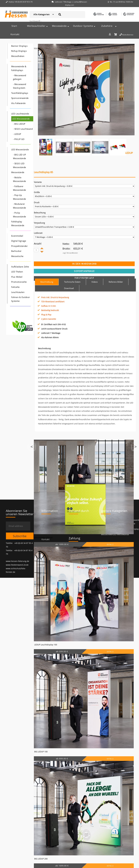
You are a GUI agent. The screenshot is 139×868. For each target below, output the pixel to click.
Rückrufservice (126, 34)
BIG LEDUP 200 (41, 859)
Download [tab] (69, 288)
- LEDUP (17, 134)
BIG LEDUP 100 (41, 752)
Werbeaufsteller (36, 26)
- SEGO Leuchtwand (23, 129)
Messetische (17, 256)
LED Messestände (20, 150)
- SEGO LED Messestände (20, 165)
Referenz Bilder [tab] (116, 282)
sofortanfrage (84, 271)
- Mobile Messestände (20, 179)
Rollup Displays (19, 51)
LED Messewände (21, 119)
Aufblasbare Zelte (20, 267)
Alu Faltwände (18, 103)
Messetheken (18, 56)
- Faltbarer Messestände (20, 188)
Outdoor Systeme (83, 26)
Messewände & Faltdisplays (19, 68)
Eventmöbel (17, 236)
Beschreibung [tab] (47, 282)
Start (14, 26)
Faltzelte (15, 287)
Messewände (59, 26)
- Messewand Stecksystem (20, 86)
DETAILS (110, 544)
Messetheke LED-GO (43, 538)
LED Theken (17, 272)
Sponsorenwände (20, 98)
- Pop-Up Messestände (20, 197)
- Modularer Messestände (20, 206)
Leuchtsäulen (18, 292)
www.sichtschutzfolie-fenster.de (16, 570)
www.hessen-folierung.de (17, 561)
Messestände (18, 172)
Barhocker (16, 251)
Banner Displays (19, 46)
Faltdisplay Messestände (18, 224)
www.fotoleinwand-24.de (17, 565)
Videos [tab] (95, 282)
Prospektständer (19, 246)
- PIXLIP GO (19, 139)
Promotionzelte (19, 282)
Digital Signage (19, 241)
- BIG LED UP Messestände (20, 157)
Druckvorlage (84, 278)
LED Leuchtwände (20, 114)
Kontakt (15, 34)
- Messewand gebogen (20, 77)
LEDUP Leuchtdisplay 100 (46, 645)
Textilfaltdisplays (20, 93)
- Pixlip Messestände (20, 215)
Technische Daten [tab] (72, 282)
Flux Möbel (17, 277)
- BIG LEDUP (19, 124)
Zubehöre (107, 26)
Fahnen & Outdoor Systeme (21, 299)
